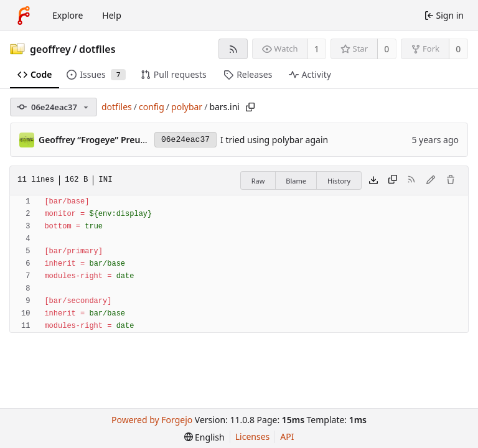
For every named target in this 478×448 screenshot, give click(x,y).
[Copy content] (393, 180)
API (287, 436)
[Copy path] (250, 107)
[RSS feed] (233, 49)
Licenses (253, 436)
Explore (68, 15)
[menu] (204, 437)
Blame (296, 181)
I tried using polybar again (274, 140)
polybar (187, 107)
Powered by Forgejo (152, 420)
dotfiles (97, 49)
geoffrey (50, 49)
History (339, 181)
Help (112, 15)
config (152, 107)
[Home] (24, 16)
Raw (258, 181)
